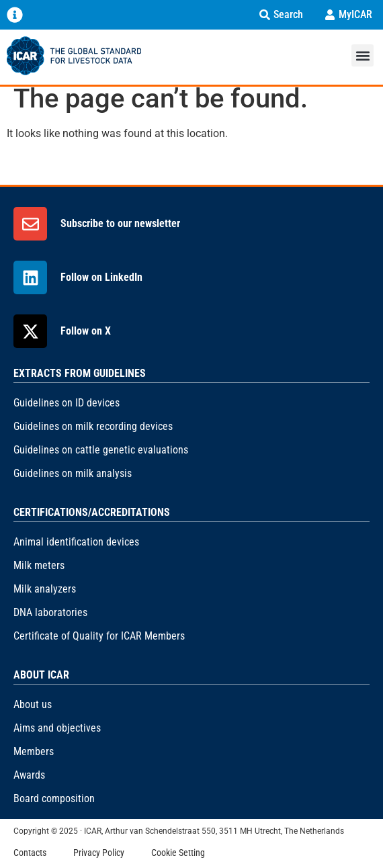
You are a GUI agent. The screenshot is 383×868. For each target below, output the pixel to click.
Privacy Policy (99, 853)
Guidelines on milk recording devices (93, 426)
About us (33, 704)
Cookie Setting (178, 853)
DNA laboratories (50, 612)
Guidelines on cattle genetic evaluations (101, 450)
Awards (29, 775)
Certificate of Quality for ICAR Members (99, 636)
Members (34, 751)
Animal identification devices (76, 542)
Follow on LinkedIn (101, 277)
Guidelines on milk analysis (73, 473)
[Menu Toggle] (15, 15)
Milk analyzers (45, 589)
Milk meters (39, 565)
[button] (363, 55)
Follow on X (86, 331)
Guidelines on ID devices (67, 403)
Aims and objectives (57, 728)
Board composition (54, 798)
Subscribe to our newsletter (120, 223)
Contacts (30, 853)
